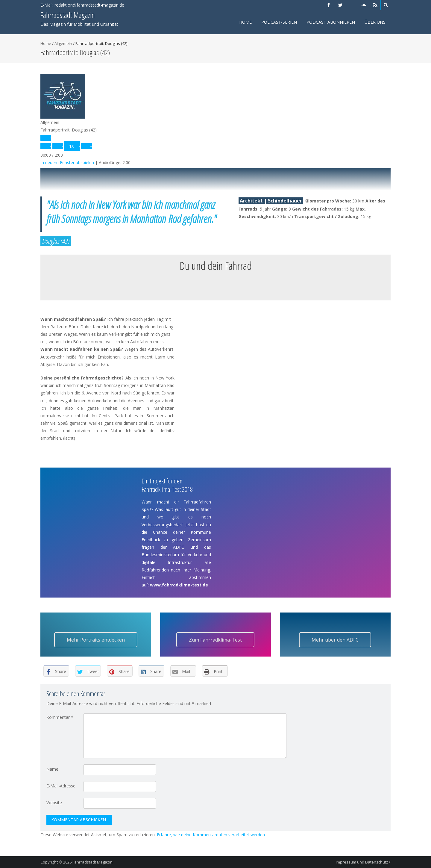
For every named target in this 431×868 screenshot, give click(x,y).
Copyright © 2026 (56, 862)
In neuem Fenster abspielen (67, 162)
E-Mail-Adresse (61, 786)
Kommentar (60, 717)
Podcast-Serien (279, 22)
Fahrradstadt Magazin (92, 862)
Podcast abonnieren (331, 22)
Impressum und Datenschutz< (363, 862)
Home (245, 22)
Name (52, 769)
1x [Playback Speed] (72, 146)
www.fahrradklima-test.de (179, 585)
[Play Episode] (46, 138)
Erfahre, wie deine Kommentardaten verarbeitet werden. (211, 835)
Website (54, 803)
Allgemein (63, 43)
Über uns (375, 22)
